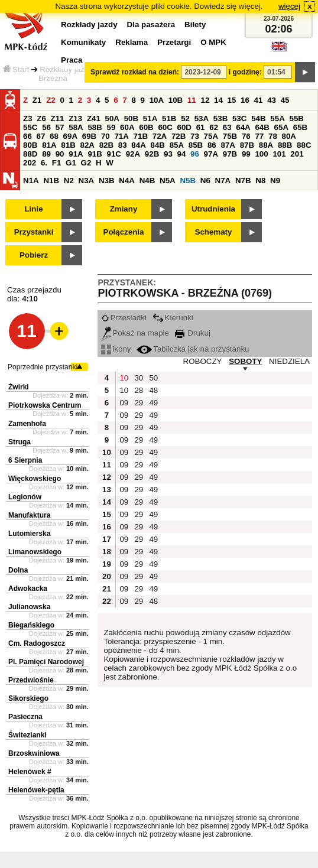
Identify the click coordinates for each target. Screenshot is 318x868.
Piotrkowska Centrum (45, 405)
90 (60, 154)
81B (68, 145)
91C (114, 154)
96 (195, 154)
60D (184, 127)
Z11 (58, 118)
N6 (205, 181)
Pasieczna (25, 717)
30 (139, 378)
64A (243, 127)
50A (112, 118)
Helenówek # (30, 772)
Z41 (94, 118)
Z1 (37, 100)
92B (152, 154)
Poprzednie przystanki (43, 367)
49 (153, 403)
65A (281, 127)
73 (195, 136)
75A (211, 136)
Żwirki (19, 387)
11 (192, 100)
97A (211, 154)
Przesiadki (124, 318)
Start (16, 69)
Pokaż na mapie (135, 333)
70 (106, 136)
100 (261, 154)
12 (205, 100)
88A (266, 145)
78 (273, 136)
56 (46, 127)
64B (262, 127)
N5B (188, 181)
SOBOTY (245, 361)
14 (218, 100)
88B (285, 145)
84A (138, 145)
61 (201, 127)
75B (230, 136)
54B (258, 118)
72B (179, 136)
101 (279, 154)
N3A (87, 181)
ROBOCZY (203, 361)
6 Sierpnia (25, 460)
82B (106, 145)
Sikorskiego (28, 698)
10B (176, 100)
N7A (223, 181)
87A (228, 145)
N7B (243, 181)
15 (232, 100)
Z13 (75, 118)
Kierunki (173, 318)
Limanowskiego (35, 552)
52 (185, 118)
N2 (69, 181)
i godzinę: (245, 72)
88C (304, 145)
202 (30, 163)
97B (230, 154)
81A (49, 145)
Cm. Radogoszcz (37, 643)
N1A (31, 181)
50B (131, 118)
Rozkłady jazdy (66, 69)
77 (259, 136)
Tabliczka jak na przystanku (193, 349)
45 (285, 100)
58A (76, 127)
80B (30, 145)
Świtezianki (27, 735)
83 (123, 145)
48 (153, 390)
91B (95, 154)
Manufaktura (29, 515)
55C (30, 127)
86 (212, 145)
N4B (147, 181)
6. (44, 163)
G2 (86, 163)
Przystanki (34, 232)
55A (277, 118)
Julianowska (29, 607)
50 (153, 378)
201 (297, 154)
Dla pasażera (151, 25)
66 (27, 136)
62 (214, 127)
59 (111, 127)
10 (124, 378)
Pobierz (34, 255)
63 (227, 127)
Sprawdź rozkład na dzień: (135, 72)
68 (54, 136)
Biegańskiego (31, 625)
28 (139, 390)
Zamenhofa (27, 424)
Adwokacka (28, 589)
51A (150, 118)
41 (259, 100)
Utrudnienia (213, 209)
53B (220, 118)
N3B (107, 181)
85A (177, 145)
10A (157, 100)
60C (165, 127)
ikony (116, 349)
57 (60, 127)
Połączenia (124, 232)
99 (246, 154)
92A (133, 154)
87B (247, 145)
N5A (168, 181)
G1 (71, 163)
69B (89, 136)
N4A (127, 181)
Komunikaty (83, 42)
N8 (260, 181)
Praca (72, 60)
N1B (51, 181)
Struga (20, 442)
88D (30, 154)
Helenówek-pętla (36, 790)
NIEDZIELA (289, 361)
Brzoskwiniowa (34, 753)
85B (196, 145)
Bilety (195, 25)
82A (87, 145)
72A (160, 136)
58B (95, 127)
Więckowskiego (35, 479)
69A (70, 136)
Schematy (214, 232)
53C (239, 118)
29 (139, 403)
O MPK (213, 42)
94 (182, 154)
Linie (33, 209)
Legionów (25, 497)
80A (289, 136)
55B (296, 118)
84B (157, 145)
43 (272, 100)
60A (127, 127)
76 (246, 136)
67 (41, 136)
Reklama (132, 42)
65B (300, 127)
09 (124, 403)
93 (168, 154)
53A (202, 118)
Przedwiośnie (31, 680)
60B (146, 127)
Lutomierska (29, 534)
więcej (289, 6)
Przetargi (174, 42)
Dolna (18, 570)
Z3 (28, 118)
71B (141, 136)
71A (121, 136)
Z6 (41, 118)
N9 (275, 181)
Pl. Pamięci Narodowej (46, 662)
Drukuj (193, 333)
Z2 (51, 100)
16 (245, 100)
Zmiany (124, 209)
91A (76, 154)
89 (46, 154)
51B (169, 118)
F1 (57, 163)
